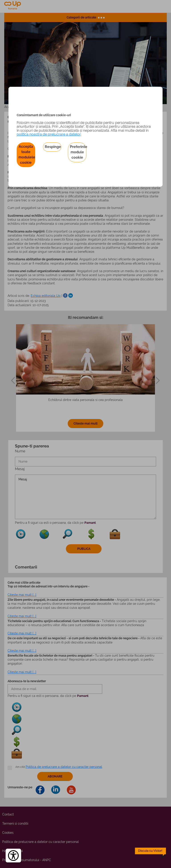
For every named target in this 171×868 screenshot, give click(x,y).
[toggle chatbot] (151, 853)
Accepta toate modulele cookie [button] (27, 155)
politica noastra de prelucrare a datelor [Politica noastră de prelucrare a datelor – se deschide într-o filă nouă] (49, 134)
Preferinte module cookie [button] (78, 152)
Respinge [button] (53, 147)
